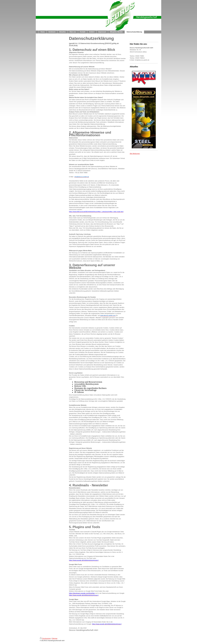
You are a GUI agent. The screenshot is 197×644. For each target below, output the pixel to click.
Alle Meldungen (135, 154)
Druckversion (45, 638)
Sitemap (55, 638)
